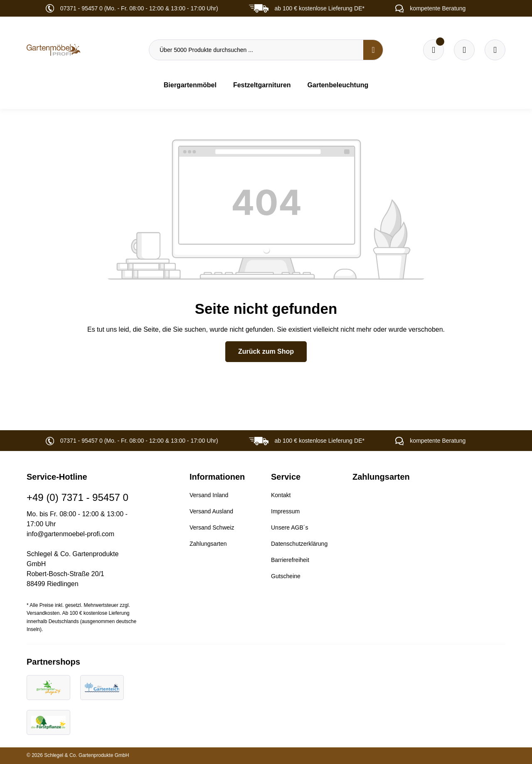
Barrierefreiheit (290, 560)
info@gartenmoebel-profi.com (70, 534)
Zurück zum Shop (266, 351)
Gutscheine (286, 576)
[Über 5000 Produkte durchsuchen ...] (256, 50)
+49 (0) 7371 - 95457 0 (78, 497)
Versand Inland (209, 495)
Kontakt (281, 495)
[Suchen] (373, 50)
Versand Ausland (211, 511)
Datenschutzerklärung (299, 544)
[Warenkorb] (464, 50)
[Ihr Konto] (495, 50)
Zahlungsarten (208, 544)
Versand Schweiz (212, 527)
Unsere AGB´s (289, 527)
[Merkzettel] (433, 50)
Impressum (285, 511)
